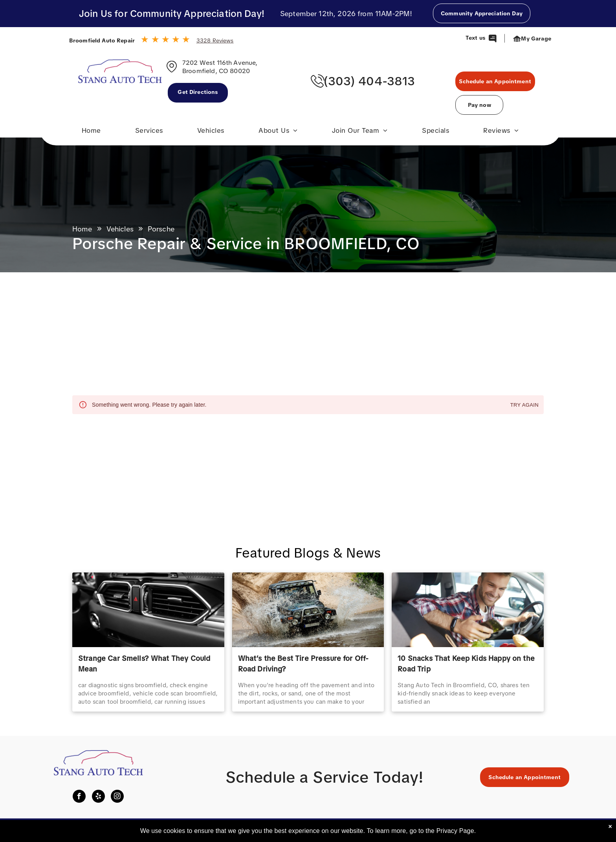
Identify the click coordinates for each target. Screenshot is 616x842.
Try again (524, 405)
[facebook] (79, 797)
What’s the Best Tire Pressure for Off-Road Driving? (303, 664)
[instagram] (117, 797)
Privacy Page (455, 831)
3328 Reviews (215, 40)
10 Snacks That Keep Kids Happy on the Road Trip (466, 664)
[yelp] (98, 797)
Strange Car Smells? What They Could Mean (144, 664)
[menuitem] (91, 132)
